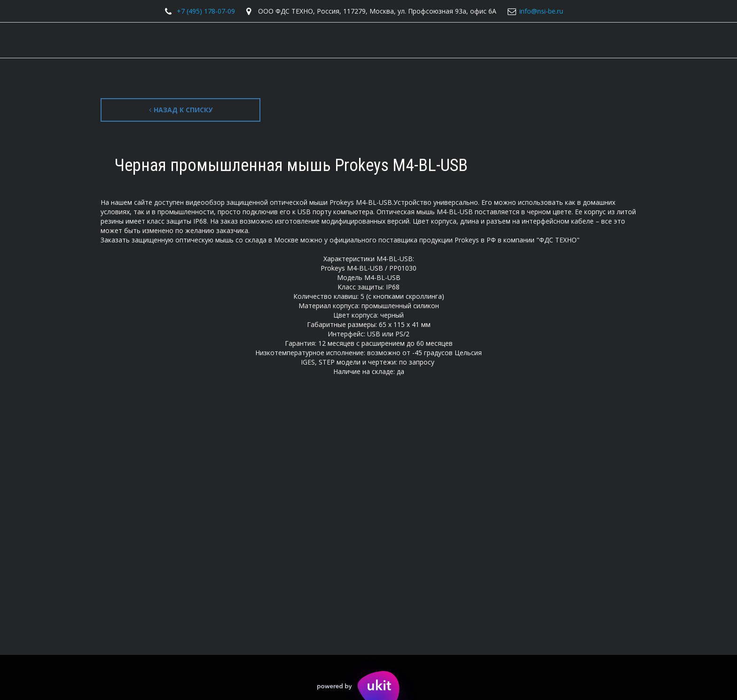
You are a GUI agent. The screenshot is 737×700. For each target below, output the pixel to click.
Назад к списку (181, 110)
